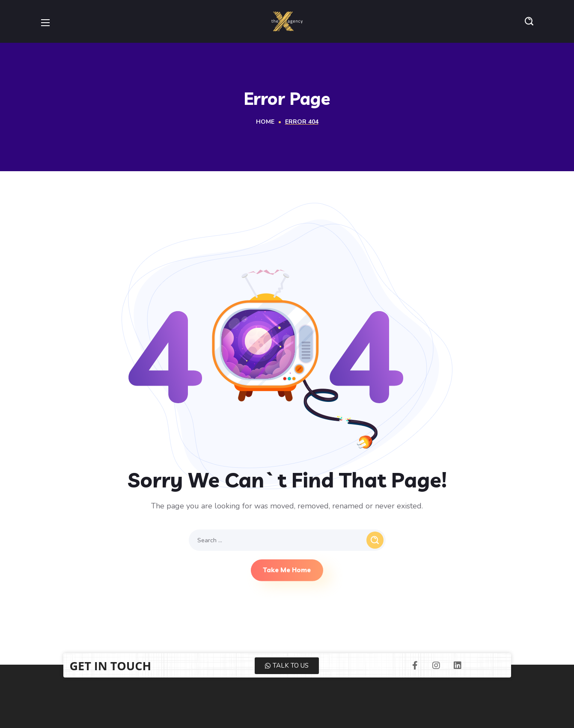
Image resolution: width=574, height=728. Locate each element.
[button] (529, 21)
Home (265, 122)
